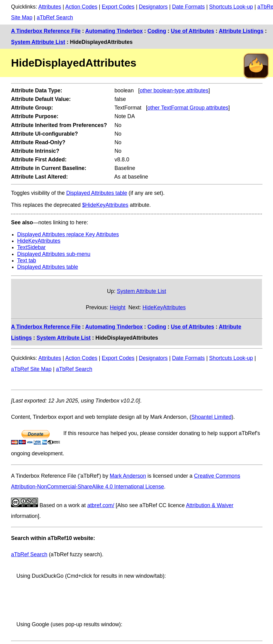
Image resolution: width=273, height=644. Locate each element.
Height (118, 307)
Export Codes (118, 7)
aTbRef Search (55, 17)
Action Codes (81, 7)
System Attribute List (38, 42)
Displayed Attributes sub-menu (54, 254)
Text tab (27, 260)
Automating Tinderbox (114, 31)
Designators (153, 7)
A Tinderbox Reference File (46, 31)
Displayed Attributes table (97, 193)
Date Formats (188, 7)
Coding (157, 31)
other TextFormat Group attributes (188, 108)
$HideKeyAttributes (105, 205)
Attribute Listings (241, 31)
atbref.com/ (101, 505)
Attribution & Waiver (210, 505)
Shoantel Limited (211, 417)
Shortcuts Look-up (231, 7)
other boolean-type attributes (174, 91)
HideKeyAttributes (39, 241)
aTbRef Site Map (31, 369)
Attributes (50, 7)
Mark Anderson (128, 476)
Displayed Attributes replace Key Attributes (68, 234)
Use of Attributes (192, 31)
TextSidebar (31, 247)
